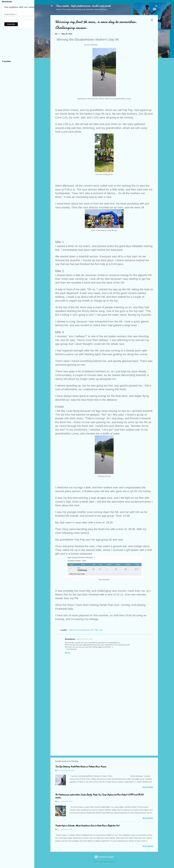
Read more (148, 787)
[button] (152, 21)
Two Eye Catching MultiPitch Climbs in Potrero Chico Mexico (81, 767)
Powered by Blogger (104, 857)
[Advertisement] (104, 733)
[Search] (156, 7)
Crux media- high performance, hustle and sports (84, 6)
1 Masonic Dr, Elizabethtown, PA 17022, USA (85, 630)
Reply (67, 653)
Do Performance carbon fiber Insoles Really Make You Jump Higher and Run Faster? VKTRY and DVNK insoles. (99, 796)
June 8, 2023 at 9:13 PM (84, 639)
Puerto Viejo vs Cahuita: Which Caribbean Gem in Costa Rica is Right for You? (87, 826)
